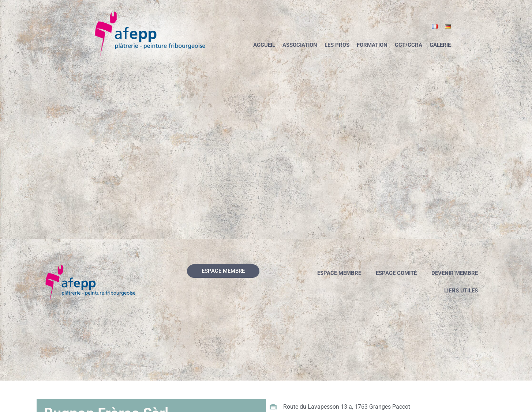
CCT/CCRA (409, 45)
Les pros (337, 45)
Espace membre (339, 273)
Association (300, 45)
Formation (372, 45)
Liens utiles (461, 291)
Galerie (440, 45)
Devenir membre (455, 273)
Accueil (264, 45)
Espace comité (396, 273)
